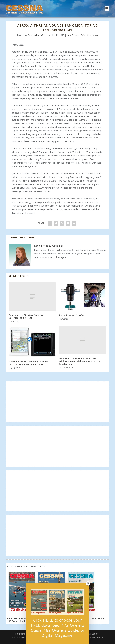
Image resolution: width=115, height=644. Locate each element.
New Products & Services (79, 35)
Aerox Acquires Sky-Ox (72, 315)
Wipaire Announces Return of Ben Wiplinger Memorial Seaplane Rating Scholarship (79, 361)
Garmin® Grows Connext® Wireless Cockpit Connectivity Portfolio (28, 363)
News (95, 35)
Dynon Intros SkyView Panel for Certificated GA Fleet (26, 317)
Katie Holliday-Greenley (39, 35)
